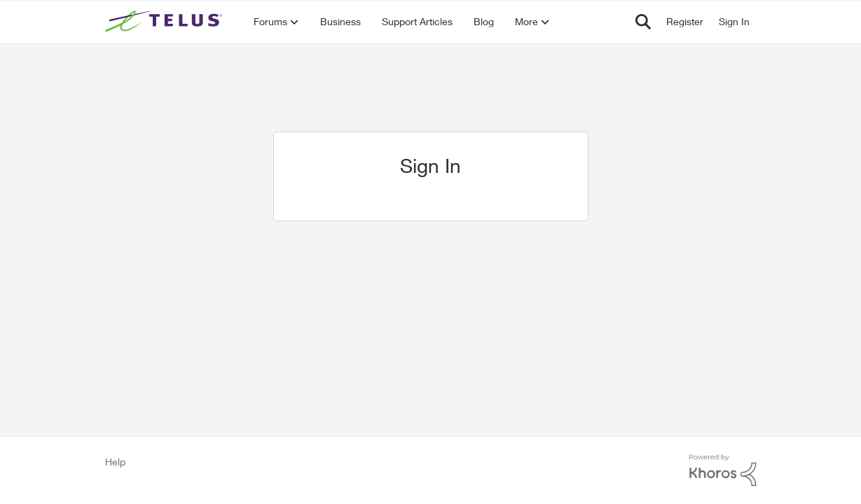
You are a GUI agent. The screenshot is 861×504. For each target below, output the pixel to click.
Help (115, 462)
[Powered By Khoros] (723, 470)
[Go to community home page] (165, 22)
